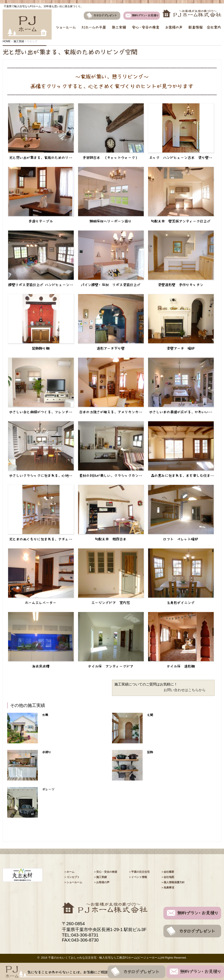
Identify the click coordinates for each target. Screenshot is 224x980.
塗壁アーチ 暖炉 (181, 348)
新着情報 (197, 25)
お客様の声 (174, 25)
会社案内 (214, 25)
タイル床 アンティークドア (111, 666)
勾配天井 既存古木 (111, 539)
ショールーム (65, 25)
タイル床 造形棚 (181, 666)
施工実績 (119, 25)
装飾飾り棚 (41, 348)
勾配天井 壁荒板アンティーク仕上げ (181, 221)
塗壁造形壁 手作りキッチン (181, 285)
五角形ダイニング (181, 603)
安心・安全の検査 (146, 25)
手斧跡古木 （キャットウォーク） (111, 158)
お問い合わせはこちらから (185, 690)
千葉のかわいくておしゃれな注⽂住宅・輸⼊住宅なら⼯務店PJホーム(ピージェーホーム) (105, 958)
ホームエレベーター (41, 603)
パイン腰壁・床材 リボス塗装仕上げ (111, 285)
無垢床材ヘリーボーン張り (111, 221)
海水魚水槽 (41, 666)
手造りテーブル (41, 221)
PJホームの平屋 (94, 25)
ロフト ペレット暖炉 (181, 539)
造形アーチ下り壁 (111, 348)
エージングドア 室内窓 (111, 603)
